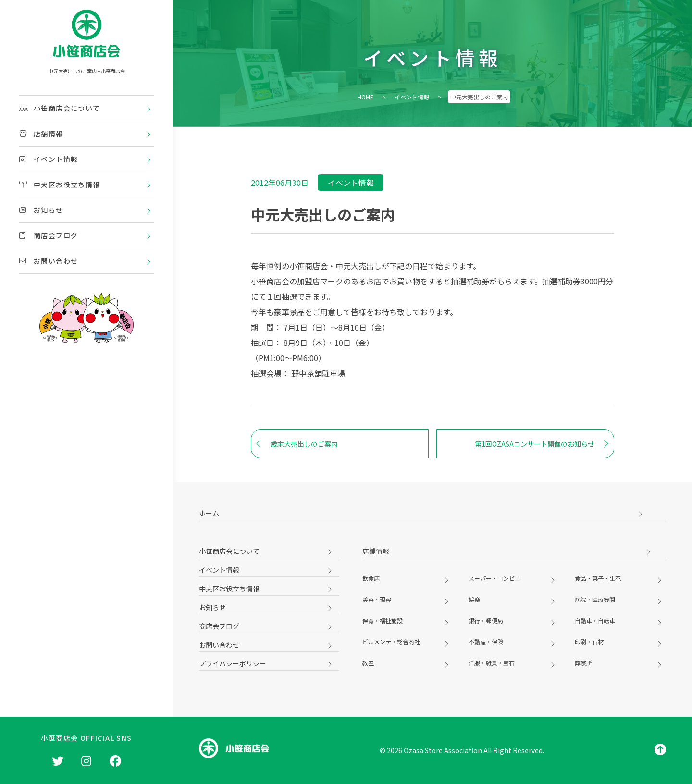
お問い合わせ (49, 261)
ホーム (209, 513)
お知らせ (41, 210)
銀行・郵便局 (486, 620)
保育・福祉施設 (383, 620)
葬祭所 (583, 663)
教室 (368, 663)
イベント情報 (49, 159)
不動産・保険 (486, 642)
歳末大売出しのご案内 (297, 444)
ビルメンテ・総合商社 (391, 642)
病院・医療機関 (595, 599)
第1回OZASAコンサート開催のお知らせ (542, 444)
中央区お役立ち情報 (60, 184)
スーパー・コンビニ (494, 578)
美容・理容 (377, 599)
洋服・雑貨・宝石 (492, 663)
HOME (365, 97)
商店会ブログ (49, 235)
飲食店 (371, 578)
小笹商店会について (60, 108)
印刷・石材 (589, 642)
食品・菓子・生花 (598, 578)
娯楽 (474, 599)
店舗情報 (41, 134)
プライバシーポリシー (233, 663)
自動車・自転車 (595, 620)
